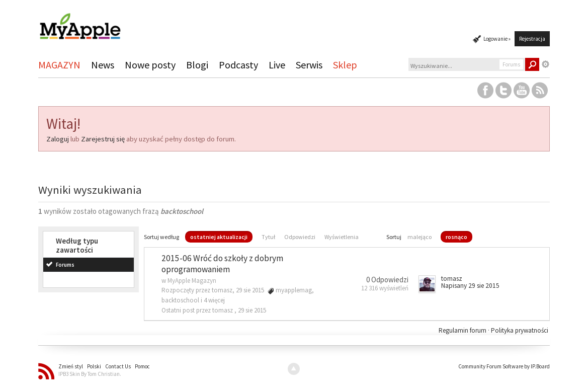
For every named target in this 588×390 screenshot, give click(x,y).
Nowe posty (150, 65)
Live (277, 65)
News (103, 65)
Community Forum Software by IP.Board (504, 366)
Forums (65, 265)
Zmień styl (71, 366)
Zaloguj (58, 139)
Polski (94, 366)
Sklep (345, 65)
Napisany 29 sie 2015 (470, 286)
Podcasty (238, 65)
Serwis (309, 65)
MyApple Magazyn (192, 281)
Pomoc (142, 366)
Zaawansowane (546, 64)
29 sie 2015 (252, 310)
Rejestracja (532, 39)
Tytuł (268, 237)
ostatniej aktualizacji (219, 237)
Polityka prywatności (520, 330)
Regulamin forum (463, 330)
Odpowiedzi (300, 237)
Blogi (197, 65)
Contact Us (118, 366)
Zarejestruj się (103, 139)
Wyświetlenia (342, 237)
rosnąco (456, 237)
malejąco (419, 237)
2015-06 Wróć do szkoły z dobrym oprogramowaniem (222, 264)
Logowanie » (497, 39)
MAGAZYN (59, 65)
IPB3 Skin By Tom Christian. (90, 374)
